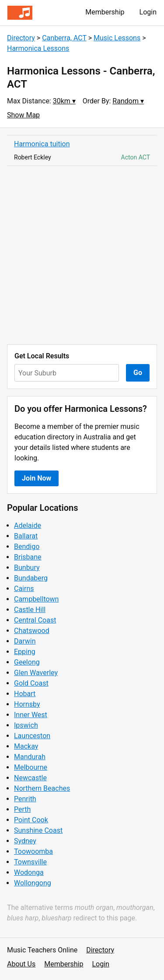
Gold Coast (31, 683)
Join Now (37, 478)
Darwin (25, 641)
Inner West (31, 715)
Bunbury (27, 568)
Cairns (24, 589)
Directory (21, 38)
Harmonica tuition (42, 144)
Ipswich (26, 725)
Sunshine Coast (38, 830)
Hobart (25, 694)
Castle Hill (30, 610)
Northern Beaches (42, 788)
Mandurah (30, 757)
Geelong (27, 662)
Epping (25, 652)
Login (148, 12)
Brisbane (28, 557)
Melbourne (31, 767)
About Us (21, 964)
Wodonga (29, 872)
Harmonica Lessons (38, 48)
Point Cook (31, 820)
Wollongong (33, 883)
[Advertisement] (82, 255)
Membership (105, 12)
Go (138, 373)
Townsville (30, 862)
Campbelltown (36, 599)
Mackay (26, 746)
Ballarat (26, 536)
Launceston (32, 736)
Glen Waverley (36, 673)
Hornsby (27, 704)
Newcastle (30, 778)
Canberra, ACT (64, 38)
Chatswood (32, 631)
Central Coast (35, 620)
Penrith (25, 799)
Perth (22, 809)
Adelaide (28, 525)
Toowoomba (33, 851)
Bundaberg (31, 578)
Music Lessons (117, 38)
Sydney (25, 841)
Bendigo (27, 547)
